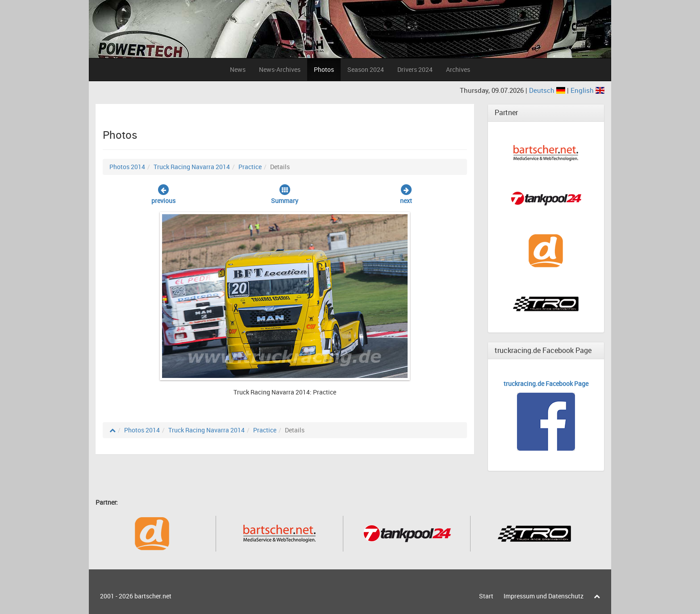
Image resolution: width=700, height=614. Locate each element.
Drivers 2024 (415, 69)
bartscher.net (153, 596)
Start (486, 596)
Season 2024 (366, 69)
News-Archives (280, 69)
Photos (324, 69)
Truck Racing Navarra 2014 (192, 167)
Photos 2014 (127, 167)
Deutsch (548, 90)
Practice (250, 167)
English (587, 90)
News (238, 69)
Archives (458, 69)
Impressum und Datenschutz (544, 596)
